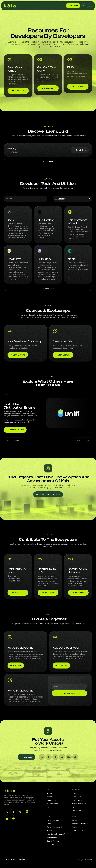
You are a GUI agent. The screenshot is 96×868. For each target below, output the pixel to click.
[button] (83, 6)
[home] (10, 6)
